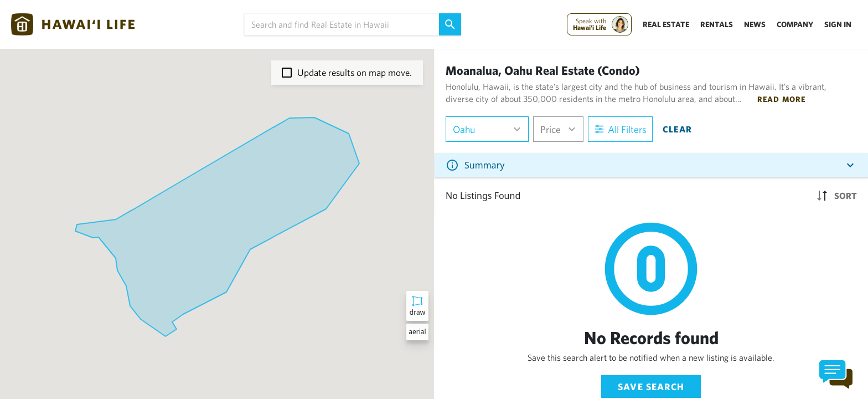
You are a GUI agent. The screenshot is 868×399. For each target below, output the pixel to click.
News (755, 24)
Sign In (838, 24)
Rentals (717, 24)
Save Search (651, 387)
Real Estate (666, 24)
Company (795, 24)
